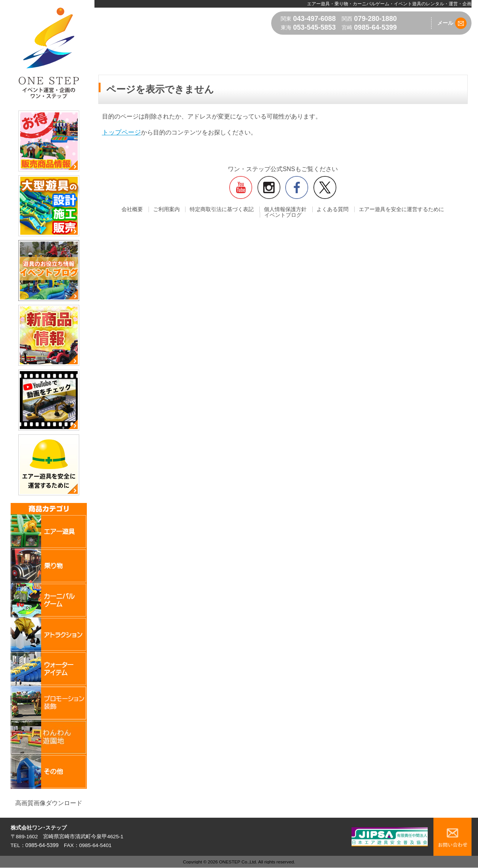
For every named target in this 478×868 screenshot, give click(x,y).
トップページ (120, 132)
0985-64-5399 (376, 27)
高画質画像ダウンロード (49, 803)
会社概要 (122, 210)
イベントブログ (436, 210)
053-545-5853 (315, 27)
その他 (431, 44)
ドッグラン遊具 (396, 44)
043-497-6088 (315, 19)
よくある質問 (304, 210)
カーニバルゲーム (238, 44)
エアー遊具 (137, 44)
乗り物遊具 (281, 44)
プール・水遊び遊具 (183, 44)
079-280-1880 (376, 19)
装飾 (364, 44)
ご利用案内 (152, 210)
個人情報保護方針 (262, 210)
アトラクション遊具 (327, 44)
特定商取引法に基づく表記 (203, 210)
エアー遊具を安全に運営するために (369, 210)
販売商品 (457, 44)
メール (452, 23)
